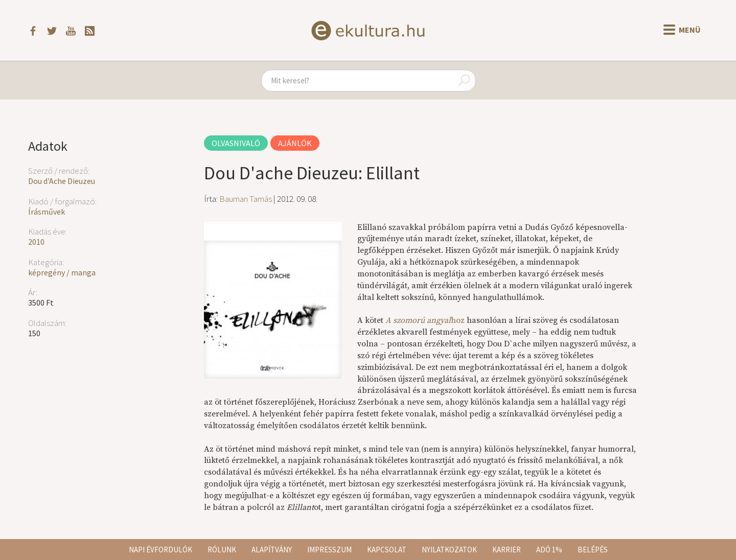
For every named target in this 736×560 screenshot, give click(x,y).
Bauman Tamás (246, 199)
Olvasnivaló (236, 143)
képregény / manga (62, 272)
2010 (36, 242)
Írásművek (47, 212)
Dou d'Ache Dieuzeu (62, 181)
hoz (425, 320)
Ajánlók (295, 143)
